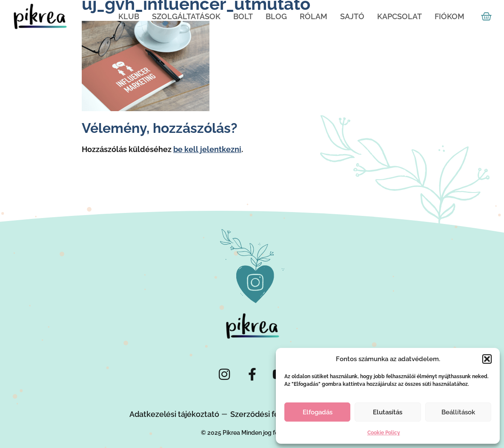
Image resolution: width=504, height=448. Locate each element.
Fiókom (450, 16)
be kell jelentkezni (207, 149)
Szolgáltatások (186, 16)
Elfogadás (318, 412)
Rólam (314, 16)
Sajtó (352, 16)
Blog (276, 16)
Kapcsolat (399, 16)
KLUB (129, 16)
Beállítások (458, 412)
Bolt (243, 16)
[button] (487, 359)
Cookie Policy (384, 433)
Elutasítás (388, 412)
